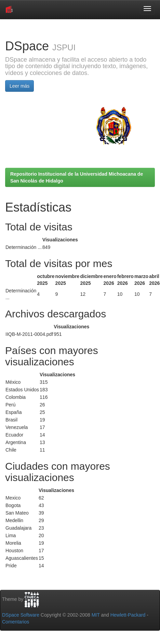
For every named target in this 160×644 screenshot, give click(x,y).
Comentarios (16, 622)
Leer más (19, 86)
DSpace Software (21, 615)
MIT (96, 615)
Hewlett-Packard (128, 615)
